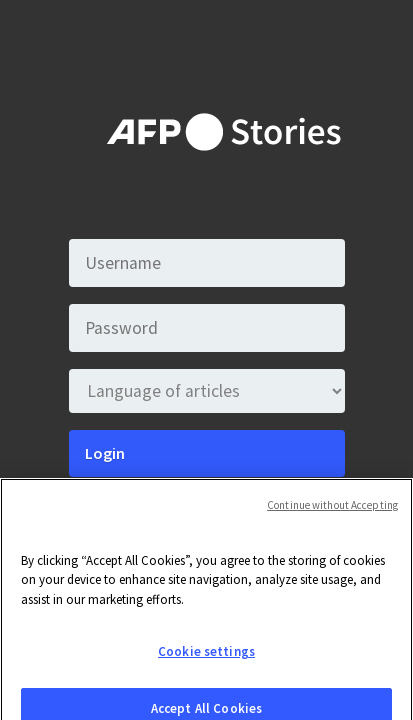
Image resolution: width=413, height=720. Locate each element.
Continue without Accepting (332, 512)
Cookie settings (206, 659)
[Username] (207, 263)
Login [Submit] (105, 453)
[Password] (207, 328)
